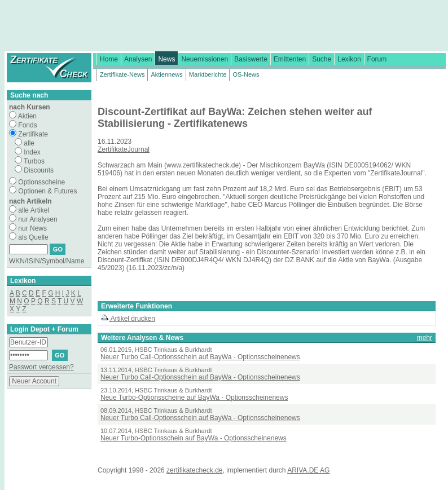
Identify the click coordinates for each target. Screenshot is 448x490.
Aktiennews (166, 74)
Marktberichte (208, 74)
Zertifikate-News (122, 74)
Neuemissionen (205, 59)
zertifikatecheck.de (194, 470)
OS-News (246, 74)
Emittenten (290, 59)
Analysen (138, 59)
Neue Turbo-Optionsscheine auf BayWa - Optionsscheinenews (194, 398)
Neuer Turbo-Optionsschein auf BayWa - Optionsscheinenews (194, 438)
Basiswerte (251, 59)
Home (109, 59)
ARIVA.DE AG (308, 470)
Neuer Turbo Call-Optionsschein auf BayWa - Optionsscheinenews (200, 357)
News (166, 59)
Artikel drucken (128, 319)
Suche (322, 59)
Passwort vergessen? (41, 367)
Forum (377, 59)
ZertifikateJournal (124, 149)
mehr (425, 338)
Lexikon (349, 59)
